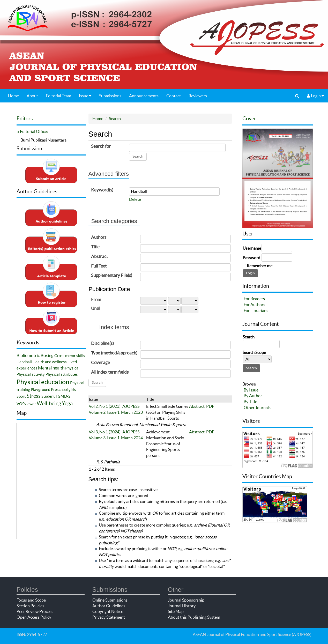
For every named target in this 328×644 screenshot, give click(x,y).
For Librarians (256, 310)
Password (251, 258)
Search (115, 119)
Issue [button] (85, 96)
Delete (135, 199)
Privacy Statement (109, 617)
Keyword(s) (102, 190)
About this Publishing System (194, 617)
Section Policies (30, 606)
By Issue (251, 390)
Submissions (110, 96)
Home (13, 96)
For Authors (254, 305)
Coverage (100, 362)
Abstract (99, 256)
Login (315, 96)
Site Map (176, 611)
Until (96, 308)
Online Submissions (110, 600)
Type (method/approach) (114, 353)
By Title (250, 402)
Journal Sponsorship (186, 600)
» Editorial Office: (32, 131)
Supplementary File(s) (112, 275)
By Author (253, 396)
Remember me (260, 266)
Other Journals (257, 408)
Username (252, 248)
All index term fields (110, 372)
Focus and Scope (31, 600)
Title (95, 247)
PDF (210, 406)
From (96, 299)
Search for (101, 146)
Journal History (182, 606)
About (32, 96)
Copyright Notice (108, 611)
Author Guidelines (109, 606)
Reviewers (198, 96)
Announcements (144, 96)
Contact (174, 96)
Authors (99, 237)
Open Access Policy (34, 617)
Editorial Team (58, 96)
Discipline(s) (102, 343)
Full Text (99, 266)
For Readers (254, 299)
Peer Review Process (35, 611)
